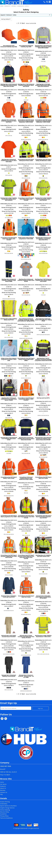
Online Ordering (5, 810)
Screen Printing (5, 802)
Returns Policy (5, 812)
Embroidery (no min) (7, 50)
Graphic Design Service (7, 808)
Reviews (3, 790)
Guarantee (3, 814)
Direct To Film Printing (9, 58)
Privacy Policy (4, 816)
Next (23, 23)
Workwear (21, 6)
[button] (47, 2)
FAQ (1, 794)
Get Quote (3, 784)
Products (8, 6)
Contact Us (4, 792)
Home (2, 6)
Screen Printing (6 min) (9, 54)
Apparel (14, 6)
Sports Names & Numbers (8, 806)
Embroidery (4, 804)
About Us (3, 788)
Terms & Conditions (6, 818)
